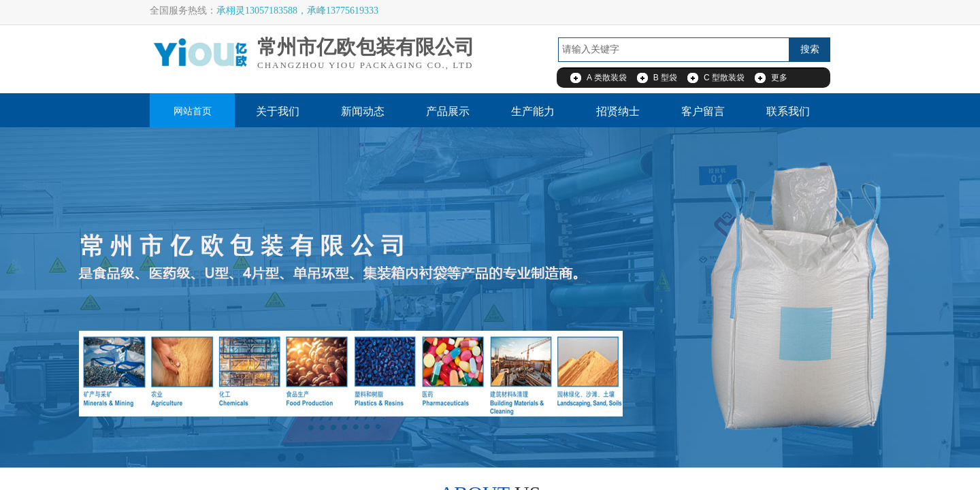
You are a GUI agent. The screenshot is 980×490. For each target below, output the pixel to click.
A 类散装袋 (607, 78)
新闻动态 (363, 111)
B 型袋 (665, 78)
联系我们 (788, 111)
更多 (779, 78)
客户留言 (703, 111)
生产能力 (533, 111)
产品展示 (448, 111)
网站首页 (193, 111)
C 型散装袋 (724, 78)
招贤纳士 (618, 111)
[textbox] (674, 50)
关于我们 (278, 111)
